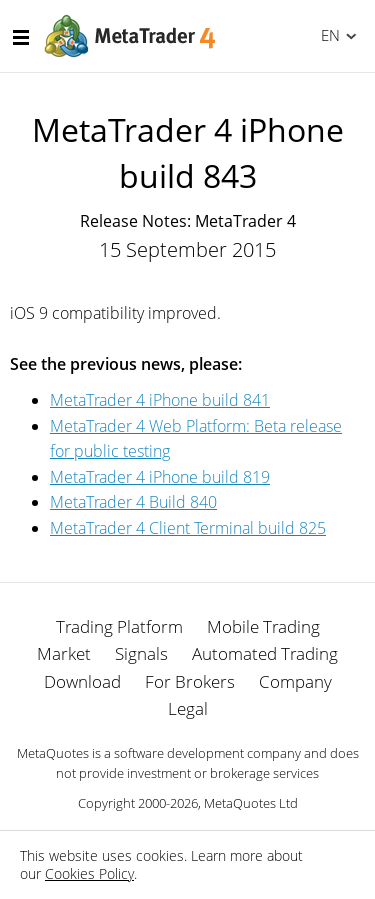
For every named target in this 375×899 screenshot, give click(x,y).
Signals (141, 653)
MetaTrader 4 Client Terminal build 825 (188, 528)
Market (64, 653)
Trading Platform (119, 626)
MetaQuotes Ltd (251, 803)
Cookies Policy (89, 873)
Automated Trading (265, 653)
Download (82, 681)
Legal (188, 708)
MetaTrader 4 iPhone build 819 (160, 477)
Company (295, 681)
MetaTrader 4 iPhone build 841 (160, 400)
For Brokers (190, 681)
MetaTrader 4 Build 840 (133, 502)
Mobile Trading (263, 626)
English (327, 35)
